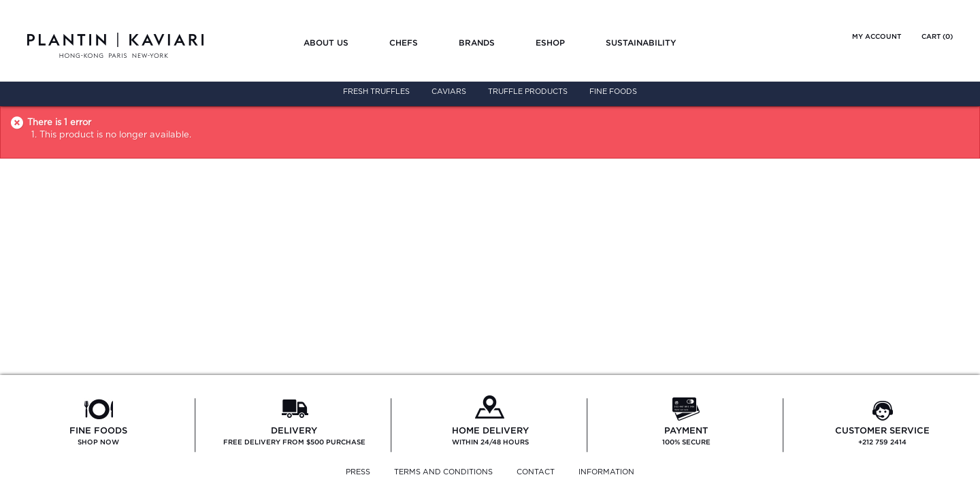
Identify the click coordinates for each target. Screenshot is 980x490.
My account (877, 36)
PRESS (358, 472)
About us (326, 43)
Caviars (449, 92)
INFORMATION (606, 472)
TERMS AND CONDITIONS (443, 472)
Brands (477, 43)
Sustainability (641, 43)
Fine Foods (613, 92)
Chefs (404, 43)
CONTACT (536, 472)
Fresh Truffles (376, 92)
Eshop (550, 43)
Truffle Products (528, 92)
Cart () (937, 36)
